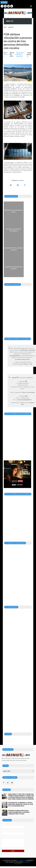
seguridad (11, 27)
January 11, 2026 (28, 364)
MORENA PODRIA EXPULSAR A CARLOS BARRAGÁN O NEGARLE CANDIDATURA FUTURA (19, 812)
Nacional (19, 54)
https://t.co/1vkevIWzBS (29, 392)
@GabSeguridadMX (15, 356)
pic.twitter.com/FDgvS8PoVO (24, 400)
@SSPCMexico (25, 350)
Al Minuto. (22, 860)
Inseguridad (20, 53)
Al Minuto (6, 54)
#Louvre (29, 378)
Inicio (5, 27)
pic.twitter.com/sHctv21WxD (22, 359)
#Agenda (14, 378)
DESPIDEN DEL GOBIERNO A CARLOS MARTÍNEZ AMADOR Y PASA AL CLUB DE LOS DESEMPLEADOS (21, 804)
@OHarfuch (32, 350)
